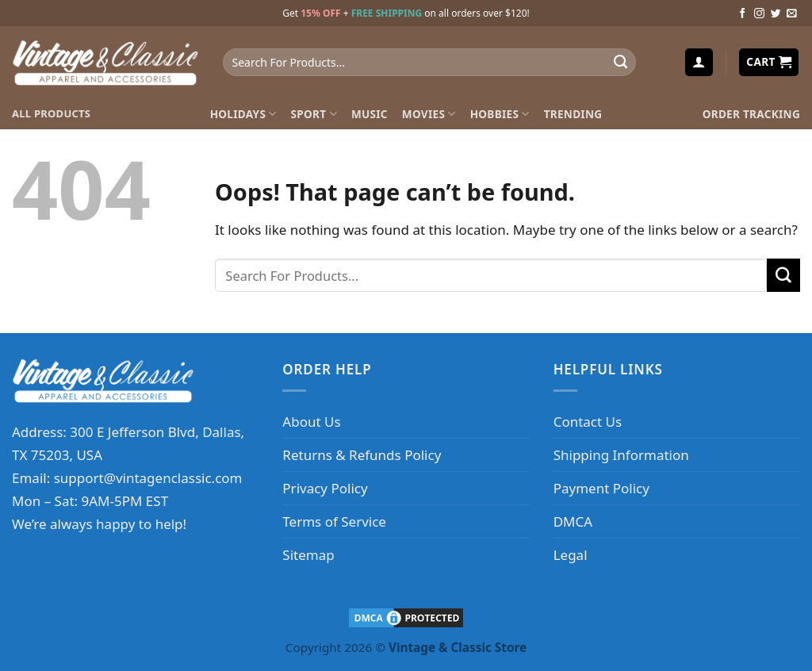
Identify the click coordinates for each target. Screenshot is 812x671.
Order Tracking (751, 114)
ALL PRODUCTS (51, 113)
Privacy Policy (325, 488)
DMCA (573, 521)
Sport (314, 114)
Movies (429, 114)
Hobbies (500, 114)
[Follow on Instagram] (759, 14)
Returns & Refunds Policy (362, 455)
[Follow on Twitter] (776, 14)
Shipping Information (621, 455)
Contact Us (588, 422)
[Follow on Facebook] (743, 14)
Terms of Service (334, 521)
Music (370, 114)
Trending (573, 114)
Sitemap (308, 555)
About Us (311, 422)
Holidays (243, 114)
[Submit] (620, 63)
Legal (571, 555)
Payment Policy (601, 488)
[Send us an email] (792, 14)
